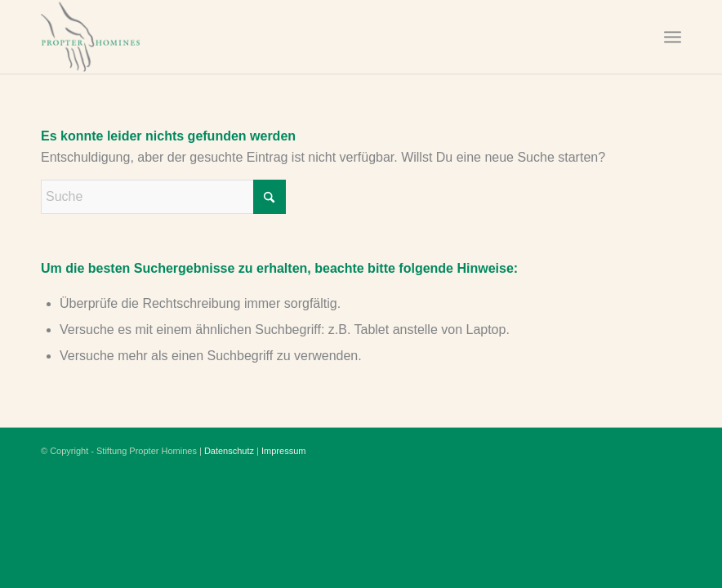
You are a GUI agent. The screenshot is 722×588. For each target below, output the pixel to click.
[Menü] (673, 37)
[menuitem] (673, 37)
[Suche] (163, 197)
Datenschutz (229, 451)
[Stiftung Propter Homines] (121, 37)
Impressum (283, 451)
